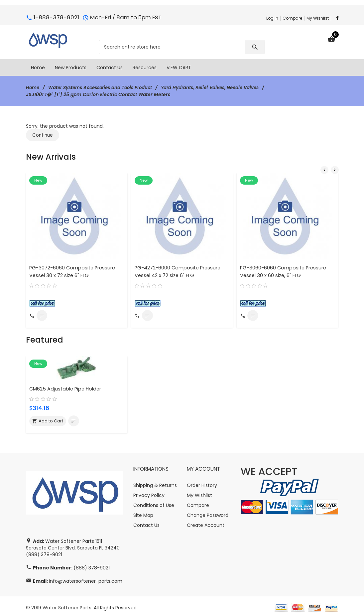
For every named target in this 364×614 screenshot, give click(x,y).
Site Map (143, 510)
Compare (292, 18)
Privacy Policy (149, 490)
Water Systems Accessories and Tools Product (104, 87)
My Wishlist (318, 18)
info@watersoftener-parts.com (86, 576)
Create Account (206, 520)
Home (33, 87)
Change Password (208, 510)
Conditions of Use (154, 500)
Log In (272, 18)
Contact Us (146, 520)
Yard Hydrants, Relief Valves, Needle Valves (220, 87)
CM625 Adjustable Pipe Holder (66, 383)
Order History (202, 480)
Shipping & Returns (155, 480)
